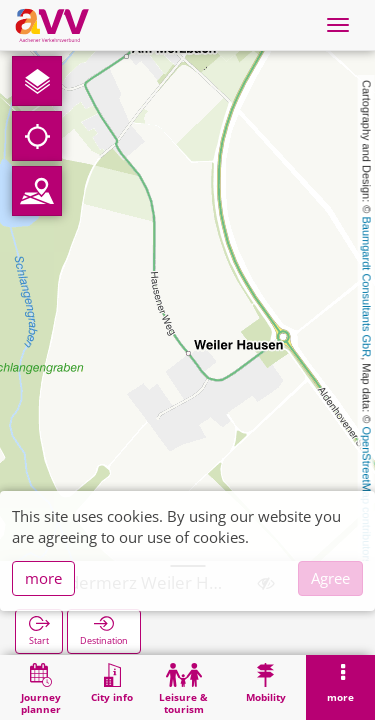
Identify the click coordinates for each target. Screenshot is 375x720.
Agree (330, 578)
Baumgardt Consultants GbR (367, 287)
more (43, 578)
